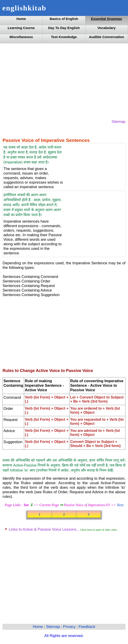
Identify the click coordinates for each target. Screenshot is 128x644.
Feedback (87, 627)
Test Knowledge (64, 37)
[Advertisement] (64, 81)
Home (21, 19)
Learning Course (21, 28)
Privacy (70, 627)
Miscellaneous (21, 37)
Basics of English (64, 19)
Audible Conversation (106, 37)
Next (120, 505)
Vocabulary (107, 28)
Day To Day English (64, 28)
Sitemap (119, 122)
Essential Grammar (107, 19)
